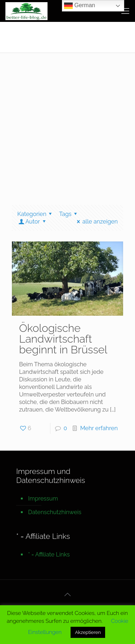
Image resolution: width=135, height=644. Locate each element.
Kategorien (36, 214)
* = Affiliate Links (49, 554)
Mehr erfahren (99, 428)
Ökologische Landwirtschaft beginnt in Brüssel (63, 339)
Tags (69, 214)
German (80, 6)
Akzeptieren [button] (88, 632)
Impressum (43, 499)
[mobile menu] (125, 11)
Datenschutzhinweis (55, 512)
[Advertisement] (67, 123)
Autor (33, 222)
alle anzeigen (96, 222)
